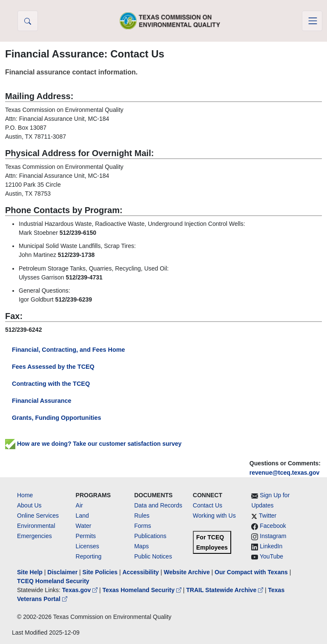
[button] (28, 21)
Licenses (87, 546)
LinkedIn (271, 546)
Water (84, 526)
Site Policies (100, 572)
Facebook (273, 526)
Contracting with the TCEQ (51, 384)
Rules (142, 516)
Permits (86, 536)
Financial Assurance (42, 401)
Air (79, 505)
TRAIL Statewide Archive (225, 590)
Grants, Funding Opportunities (56, 418)
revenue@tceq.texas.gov (285, 473)
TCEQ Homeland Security (53, 581)
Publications (150, 536)
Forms (143, 526)
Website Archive (187, 572)
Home (25, 495)
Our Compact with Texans (251, 572)
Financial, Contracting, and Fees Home (68, 350)
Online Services (38, 516)
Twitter (268, 516)
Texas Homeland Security (143, 590)
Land (82, 516)
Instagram (273, 536)
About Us (29, 505)
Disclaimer (62, 572)
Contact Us (208, 505)
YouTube (271, 556)
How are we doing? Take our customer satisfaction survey (93, 444)
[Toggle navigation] (312, 21)
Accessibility (141, 572)
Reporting (89, 556)
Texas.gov (81, 590)
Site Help (30, 572)
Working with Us (214, 516)
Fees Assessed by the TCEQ (53, 367)
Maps (141, 546)
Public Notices (153, 556)
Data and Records (158, 505)
